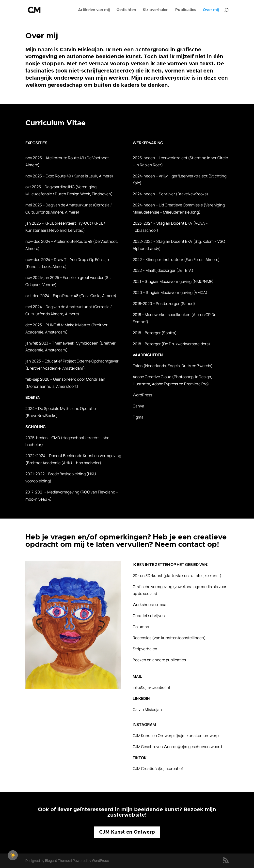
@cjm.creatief (170, 768)
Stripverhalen (156, 10)
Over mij (211, 10)
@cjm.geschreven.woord (199, 747)
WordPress (100, 861)
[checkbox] (13, 855)
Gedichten (126, 10)
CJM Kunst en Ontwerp (127, 832)
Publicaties (186, 10)
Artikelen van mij (94, 10)
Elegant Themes (58, 861)
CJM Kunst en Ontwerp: (176, 736)
